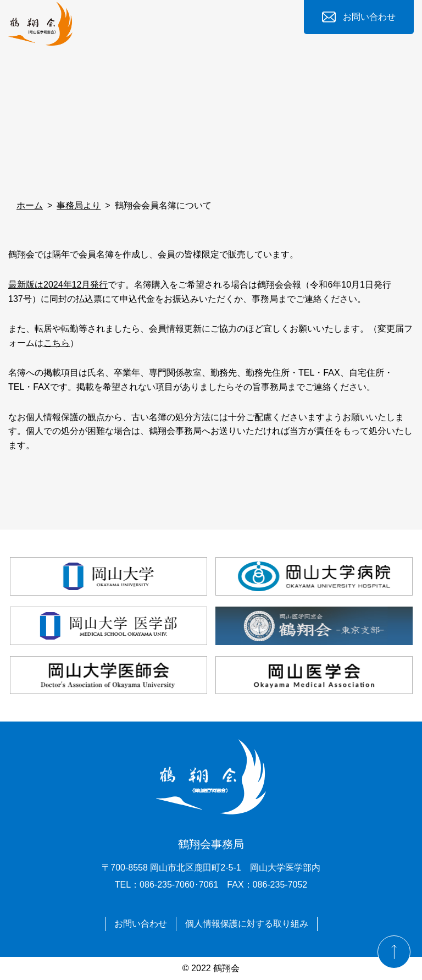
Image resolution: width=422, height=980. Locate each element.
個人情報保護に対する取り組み (247, 924)
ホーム (30, 205)
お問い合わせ (369, 17)
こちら (57, 343)
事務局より (79, 205)
